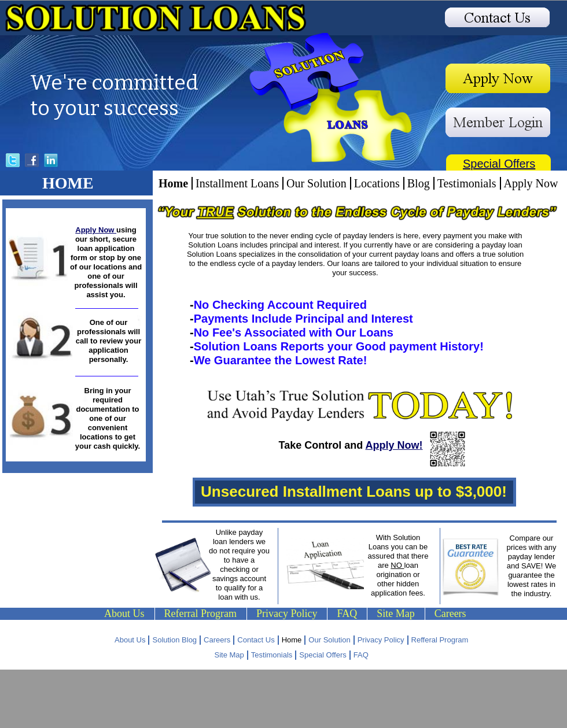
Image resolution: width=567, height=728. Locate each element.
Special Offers (499, 164)
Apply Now (96, 230)
